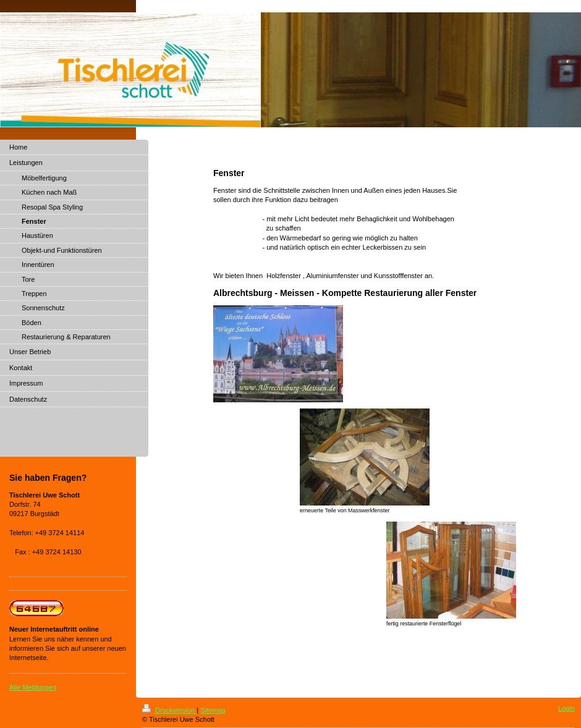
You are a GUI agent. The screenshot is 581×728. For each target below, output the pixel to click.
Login (566, 708)
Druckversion (169, 710)
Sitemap (213, 710)
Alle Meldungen (33, 687)
